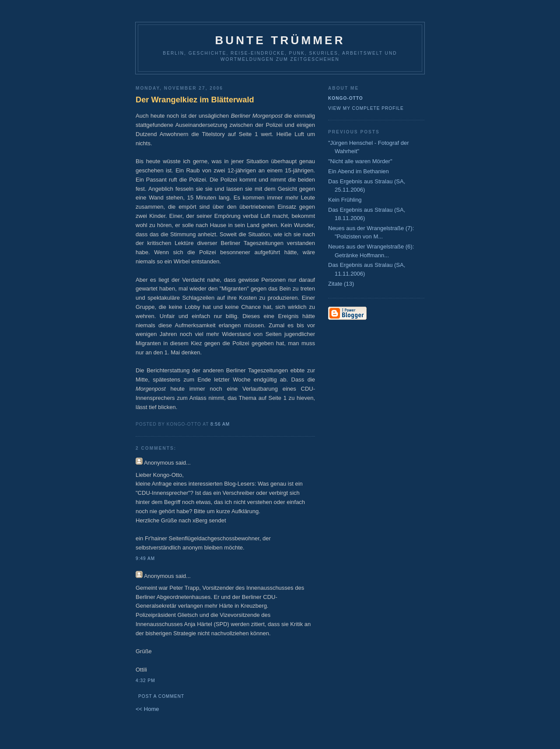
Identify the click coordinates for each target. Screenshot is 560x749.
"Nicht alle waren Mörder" (360, 161)
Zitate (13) (341, 284)
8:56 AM (220, 424)
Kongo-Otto (346, 98)
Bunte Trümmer (280, 40)
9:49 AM (145, 558)
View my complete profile (366, 108)
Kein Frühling (345, 200)
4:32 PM (145, 681)
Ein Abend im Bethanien (359, 171)
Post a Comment (161, 696)
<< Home (147, 709)
